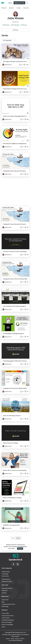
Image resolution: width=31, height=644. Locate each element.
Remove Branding (7, 622)
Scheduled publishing (8, 620)
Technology (5, 574)
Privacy (17, 639)
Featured (4, 8)
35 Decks (7, 25)
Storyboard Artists (7, 588)
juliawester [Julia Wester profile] (7, 65)
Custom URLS (6, 618)
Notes (3, 627)
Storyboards (5, 576)
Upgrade (20, 549)
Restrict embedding (7, 624)
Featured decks (6, 579)
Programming (6, 571)
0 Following (16, 25)
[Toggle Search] (27, 3)
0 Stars (15, 30)
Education (26, 8)
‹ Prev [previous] (13, 538)
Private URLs (5, 613)
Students (4, 593)
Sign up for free (19, 3)
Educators (5, 590)
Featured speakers (7, 581)
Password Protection (8, 616)
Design (19, 8)
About (8, 639)
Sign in (10, 3)
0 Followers (24, 25)
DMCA (22, 639)
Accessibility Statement (15, 640)
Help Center (5, 600)
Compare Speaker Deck (8, 604)
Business (11, 8)
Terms (12, 639)
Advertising (5, 606)
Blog (3, 602)
